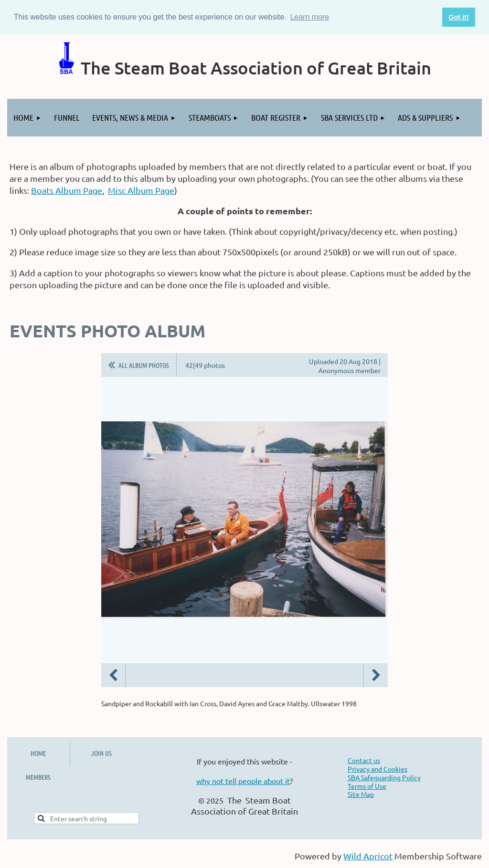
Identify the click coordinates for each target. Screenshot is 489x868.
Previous (113, 675)
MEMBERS (38, 777)
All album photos (144, 365)
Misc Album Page (141, 190)
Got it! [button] (458, 17)
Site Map (361, 794)
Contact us (364, 760)
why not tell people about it (243, 781)
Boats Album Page (67, 190)
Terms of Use (367, 786)
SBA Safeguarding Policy (384, 777)
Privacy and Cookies (377, 769)
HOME (38, 753)
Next (376, 675)
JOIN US (101, 753)
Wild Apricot (368, 856)
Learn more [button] (309, 17)
